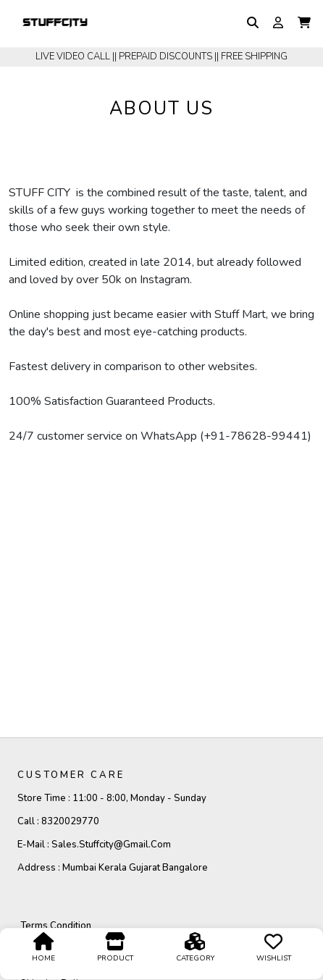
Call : (58, 821)
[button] (304, 23)
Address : (113, 868)
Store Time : (112, 798)
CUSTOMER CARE (71, 775)
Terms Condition (56, 926)
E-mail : (94, 845)
